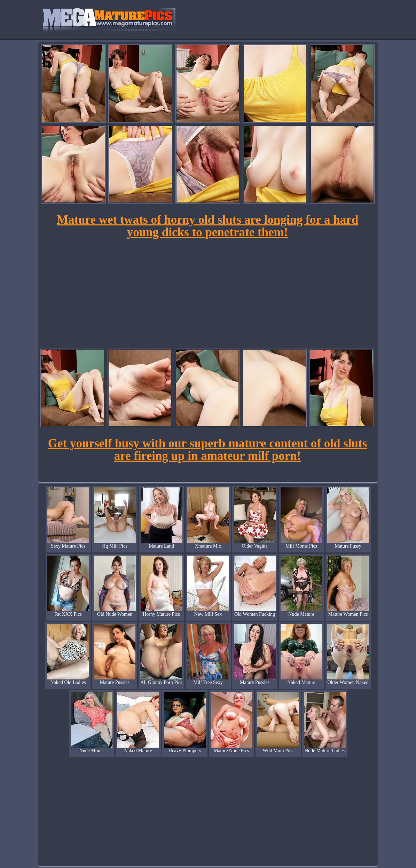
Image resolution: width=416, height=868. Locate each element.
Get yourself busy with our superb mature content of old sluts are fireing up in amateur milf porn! (208, 450)
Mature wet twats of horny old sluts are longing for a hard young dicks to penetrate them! (207, 226)
